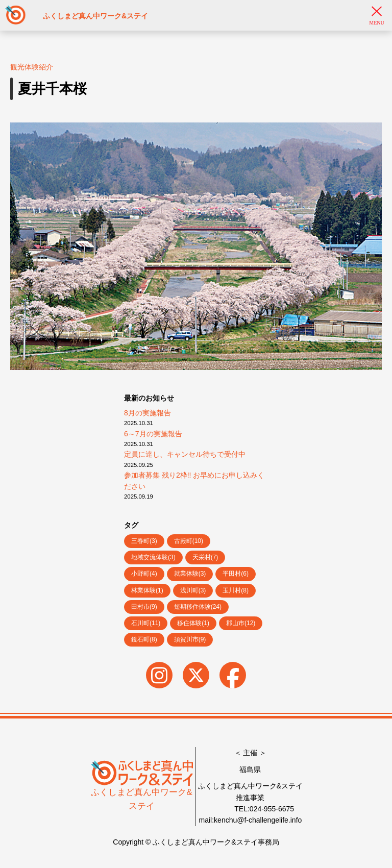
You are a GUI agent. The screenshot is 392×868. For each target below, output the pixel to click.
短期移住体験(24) (198, 607)
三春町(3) (144, 541)
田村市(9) (144, 607)
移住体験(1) (193, 623)
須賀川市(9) (190, 639)
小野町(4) (144, 574)
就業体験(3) (190, 574)
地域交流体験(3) (153, 557)
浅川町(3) (193, 590)
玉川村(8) (236, 590)
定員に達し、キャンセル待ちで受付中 (185, 454)
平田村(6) (236, 574)
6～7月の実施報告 (153, 434)
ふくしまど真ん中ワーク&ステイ (142, 789)
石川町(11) (146, 623)
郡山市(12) (241, 623)
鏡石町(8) (144, 639)
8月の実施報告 (148, 413)
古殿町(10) (189, 541)
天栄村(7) (205, 557)
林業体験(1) (147, 590)
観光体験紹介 (32, 67)
